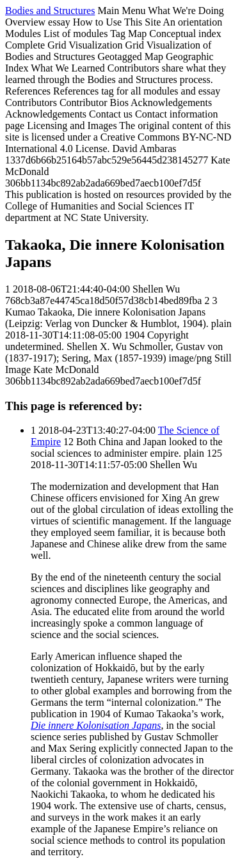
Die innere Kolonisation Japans (96, 725)
